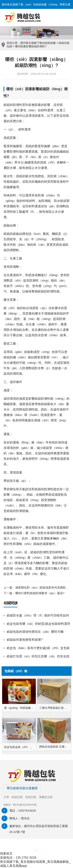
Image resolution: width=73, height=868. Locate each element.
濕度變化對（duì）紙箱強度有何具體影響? (43, 587)
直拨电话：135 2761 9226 (18, 858)
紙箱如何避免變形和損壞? (25, 640)
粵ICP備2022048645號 (25, 805)
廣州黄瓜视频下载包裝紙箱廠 (38, 43)
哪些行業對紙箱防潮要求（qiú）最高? (40, 593)
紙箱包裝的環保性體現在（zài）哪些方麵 (35, 632)
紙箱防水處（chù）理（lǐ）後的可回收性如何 (38, 615)
